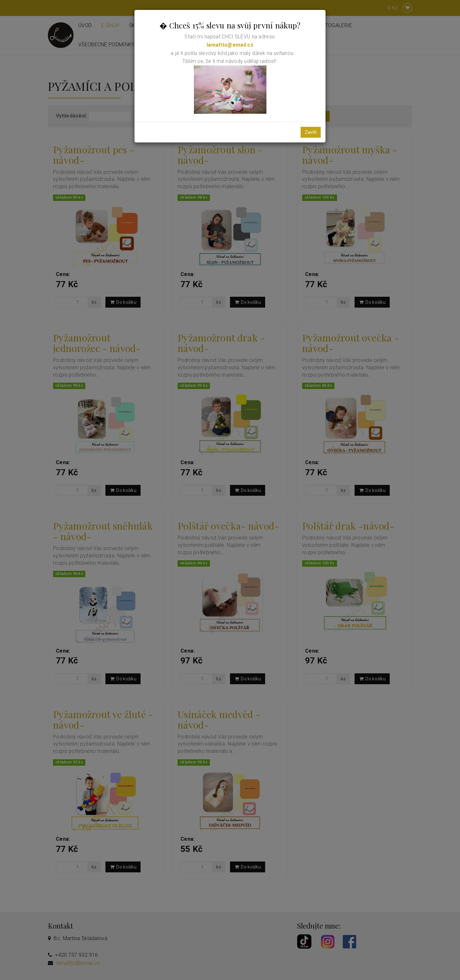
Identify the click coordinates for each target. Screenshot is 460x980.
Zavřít (311, 132)
